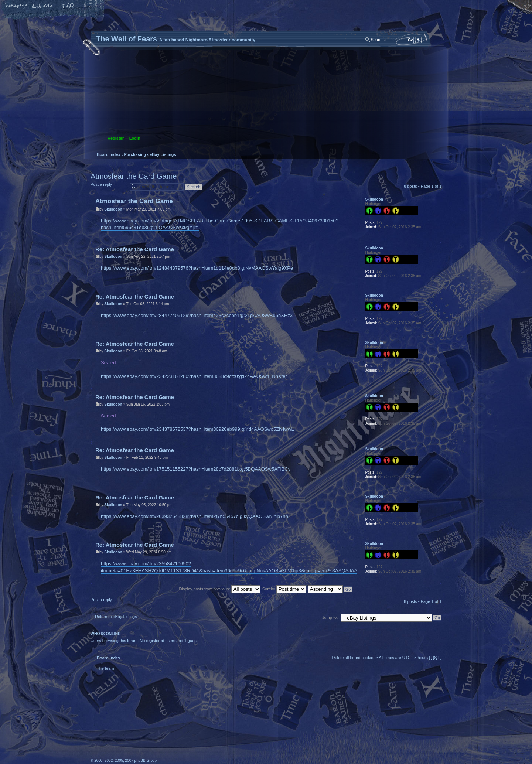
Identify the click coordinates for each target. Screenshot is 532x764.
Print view (436, 167)
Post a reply (108, 187)
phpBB (174, 718)
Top (436, 237)
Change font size (42, 6)
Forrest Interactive (419, 743)
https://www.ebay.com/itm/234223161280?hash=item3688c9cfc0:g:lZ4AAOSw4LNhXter (194, 376)
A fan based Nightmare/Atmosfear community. (207, 723)
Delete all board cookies (353, 658)
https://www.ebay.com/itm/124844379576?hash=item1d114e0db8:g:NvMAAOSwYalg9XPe (197, 268)
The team (105, 668)
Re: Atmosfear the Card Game (135, 249)
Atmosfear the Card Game (134, 176)
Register (116, 138)
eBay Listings (163, 154)
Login (135, 138)
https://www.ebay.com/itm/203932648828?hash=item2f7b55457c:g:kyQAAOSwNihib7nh (195, 516)
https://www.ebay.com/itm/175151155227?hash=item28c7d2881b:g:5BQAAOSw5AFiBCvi (196, 469)
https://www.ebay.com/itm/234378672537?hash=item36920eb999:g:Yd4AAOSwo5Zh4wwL (197, 429)
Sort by (284, 589)
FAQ (68, 6)
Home (17, 6)
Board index (265, 102)
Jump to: (330, 617)
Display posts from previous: (220, 589)
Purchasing (135, 154)
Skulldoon (113, 209)
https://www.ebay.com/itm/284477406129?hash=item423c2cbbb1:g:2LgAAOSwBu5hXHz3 (197, 315)
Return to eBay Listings (116, 617)
